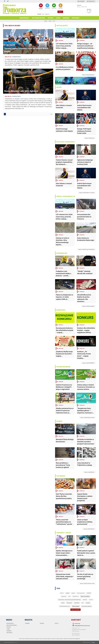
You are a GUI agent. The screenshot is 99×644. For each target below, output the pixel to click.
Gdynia (50, 21)
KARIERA (66, 18)
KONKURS (89, 593)
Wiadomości (24, 18)
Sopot (54, 21)
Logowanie (81, 1)
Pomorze (69, 603)
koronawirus (64, 596)
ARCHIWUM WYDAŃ (41, 6)
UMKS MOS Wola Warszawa (65, 606)
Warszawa (76, 606)
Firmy (43, 14)
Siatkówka (77, 603)
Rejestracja (91, 1)
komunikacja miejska (81, 593)
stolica (88, 603)
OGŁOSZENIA (54, 6)
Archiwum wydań (38, 18)
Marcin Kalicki (85, 596)
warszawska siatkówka (87, 606)
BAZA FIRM (61, 6)
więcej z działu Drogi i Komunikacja (86, 249)
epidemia (62, 593)
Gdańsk (46, 21)
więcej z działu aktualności (88, 75)
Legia (69, 596)
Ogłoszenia (47, 14)
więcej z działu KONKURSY (88, 363)
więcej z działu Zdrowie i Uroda (87, 583)
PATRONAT (76, 18)
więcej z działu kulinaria (89, 529)
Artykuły (39, 14)
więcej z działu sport (90, 138)
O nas (58, 18)
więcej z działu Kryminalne (88, 306)
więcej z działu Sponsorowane (87, 417)
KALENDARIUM (47, 6)
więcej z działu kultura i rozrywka (87, 193)
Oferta (50, 18)
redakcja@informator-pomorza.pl (82, 626)
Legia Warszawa (76, 596)
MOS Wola (85, 600)
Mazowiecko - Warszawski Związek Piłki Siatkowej (69, 600)
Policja (63, 603)
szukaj (60, 12)
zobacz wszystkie (75, 610)
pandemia (91, 600)
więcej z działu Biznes (89, 472)
